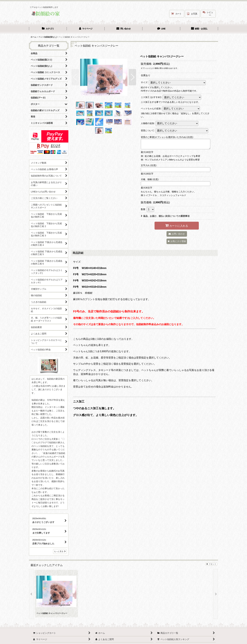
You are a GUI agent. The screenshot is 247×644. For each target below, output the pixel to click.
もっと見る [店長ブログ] (60, 551)
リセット (211, 564)
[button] (75, 77)
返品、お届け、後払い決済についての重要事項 (165, 216)
